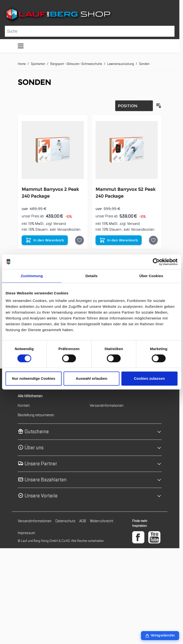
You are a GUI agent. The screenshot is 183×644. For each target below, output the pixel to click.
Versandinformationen (107, 406)
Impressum (26, 533)
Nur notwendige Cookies (34, 378)
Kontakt (24, 406)
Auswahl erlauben (92, 378)
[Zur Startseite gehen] (90, 15)
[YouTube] (154, 537)
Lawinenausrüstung (121, 64)
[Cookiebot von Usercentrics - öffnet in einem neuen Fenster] (156, 262)
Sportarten (38, 64)
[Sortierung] (134, 106)
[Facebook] (138, 537)
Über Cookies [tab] (151, 276)
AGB (83, 521)
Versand (60, 224)
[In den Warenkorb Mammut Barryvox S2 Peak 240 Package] (119, 240)
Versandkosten (69, 229)
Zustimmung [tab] (32, 276)
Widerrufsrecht (102, 521)
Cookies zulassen (149, 378)
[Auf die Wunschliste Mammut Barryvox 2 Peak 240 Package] (79, 240)
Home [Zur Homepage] (22, 64)
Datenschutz (65, 521)
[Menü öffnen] (21, 46)
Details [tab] (92, 276)
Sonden (144, 64)
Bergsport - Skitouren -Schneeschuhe (76, 64)
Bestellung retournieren (36, 415)
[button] (90, 432)
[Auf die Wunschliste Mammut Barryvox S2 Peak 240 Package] (153, 240)
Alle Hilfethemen (30, 396)
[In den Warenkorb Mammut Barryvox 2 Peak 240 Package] (45, 240)
